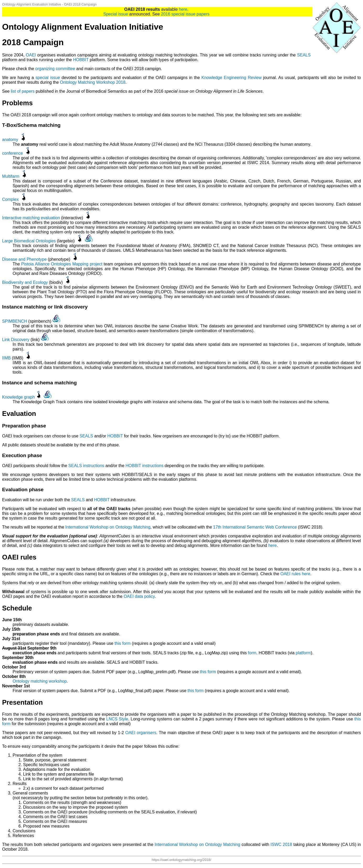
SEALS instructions (86, 466)
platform (303, 653)
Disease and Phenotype (24, 259)
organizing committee (55, 69)
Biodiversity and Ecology (25, 282)
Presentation (22, 702)
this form (123, 643)
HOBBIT (81, 60)
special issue (48, 78)
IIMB (6, 358)
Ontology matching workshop (40, 681)
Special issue (116, 14)
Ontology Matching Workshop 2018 (93, 82)
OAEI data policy (139, 596)
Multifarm (11, 176)
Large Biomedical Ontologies (29, 241)
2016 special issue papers (185, 14)
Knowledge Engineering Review (231, 78)
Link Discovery (16, 340)
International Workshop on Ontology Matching (108, 527)
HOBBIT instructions (144, 466)
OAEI (31, 55)
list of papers (23, 91)
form (252, 653)
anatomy (10, 140)
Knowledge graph (18, 397)
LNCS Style (117, 719)
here (183, 9)
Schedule (17, 608)
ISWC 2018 (281, 845)
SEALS (304, 55)
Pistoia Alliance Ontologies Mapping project (62, 264)
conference (12, 153)
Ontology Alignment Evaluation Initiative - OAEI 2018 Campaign (49, 4)
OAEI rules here (295, 574)
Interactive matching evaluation (31, 218)
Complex (10, 199)
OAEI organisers (141, 733)
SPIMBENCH (15, 321)
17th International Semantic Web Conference (255, 527)
